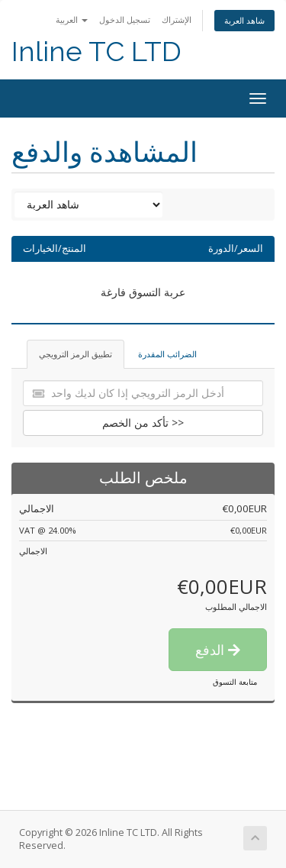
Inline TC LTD (96, 52)
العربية (72, 19)
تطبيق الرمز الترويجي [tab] (76, 354)
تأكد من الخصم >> (143, 423)
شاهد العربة (244, 20)
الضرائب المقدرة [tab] (167, 354)
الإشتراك (177, 19)
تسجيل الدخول (125, 19)
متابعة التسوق (235, 682)
